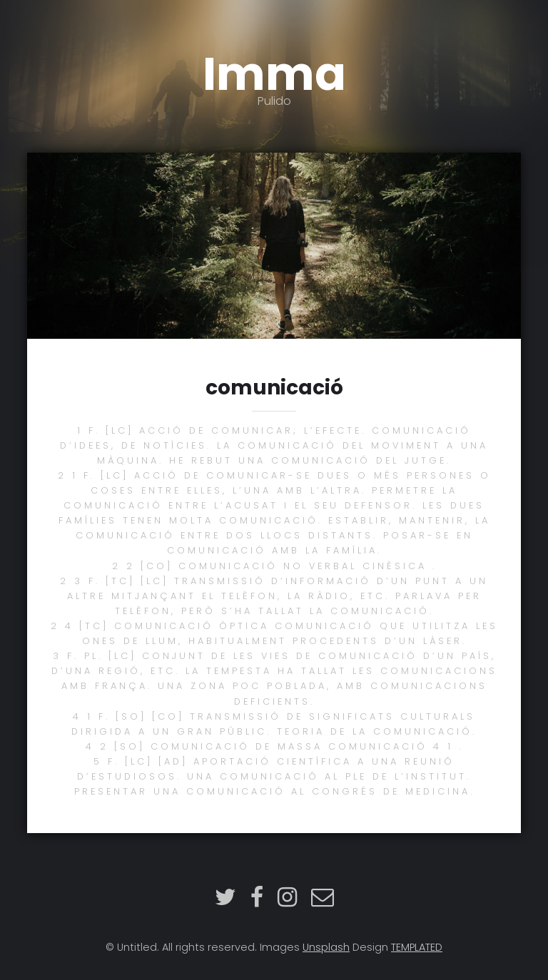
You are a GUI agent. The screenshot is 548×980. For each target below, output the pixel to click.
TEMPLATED (417, 947)
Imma (274, 75)
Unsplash (326, 947)
